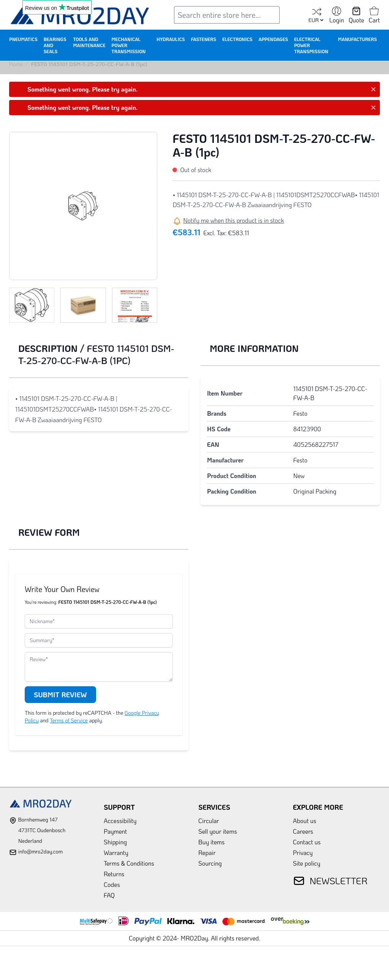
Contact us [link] (307, 842)
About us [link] (305, 821)
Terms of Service (69, 720)
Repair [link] (207, 853)
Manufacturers (357, 39)
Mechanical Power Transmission (129, 45)
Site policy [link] (307, 863)
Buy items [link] (211, 842)
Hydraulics (171, 39)
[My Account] (337, 16)
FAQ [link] (109, 895)
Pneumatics (23, 39)
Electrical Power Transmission (311, 45)
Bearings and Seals (55, 45)
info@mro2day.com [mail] (40, 851)
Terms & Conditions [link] (129, 863)
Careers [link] (303, 831)
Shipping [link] (115, 842)
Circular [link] (209, 821)
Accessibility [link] (120, 821)
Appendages (273, 39)
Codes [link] (112, 884)
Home (16, 64)
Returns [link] (114, 874)
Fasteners (204, 39)
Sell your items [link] (218, 831)
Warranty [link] (116, 853)
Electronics (237, 39)
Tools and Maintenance (89, 42)
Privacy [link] (303, 853)
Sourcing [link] (210, 863)
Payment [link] (115, 831)
